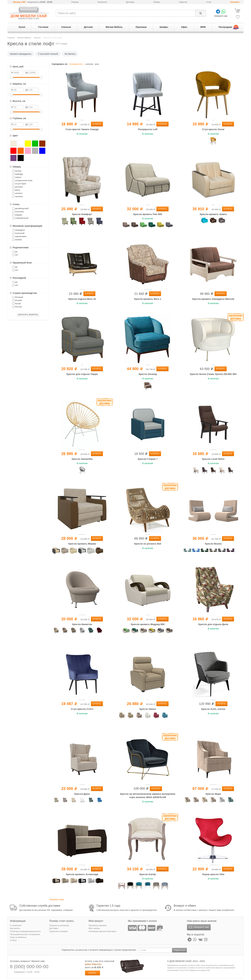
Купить (97, 124)
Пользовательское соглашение (25, 934)
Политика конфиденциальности (25, 931)
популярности (77, 64)
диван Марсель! (93, 964)
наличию (89, 64)
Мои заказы (94, 928)
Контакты (235, 2)
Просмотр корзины (98, 925)
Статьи (13, 940)
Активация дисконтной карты (103, 931)
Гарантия (183, 2)
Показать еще (57, 899)
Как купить (15, 928)
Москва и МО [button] (19, 2)
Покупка (75, 2)
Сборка (157, 2)
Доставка (130, 2)
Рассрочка (102, 2)
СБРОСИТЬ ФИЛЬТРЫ (28, 315)
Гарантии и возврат (59, 931)
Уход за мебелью (18, 937)
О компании (16, 925)
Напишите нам (198, 927)
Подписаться (179, 950)
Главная (11, 38)
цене (97, 64)
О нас (209, 2)
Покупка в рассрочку (59, 925)
